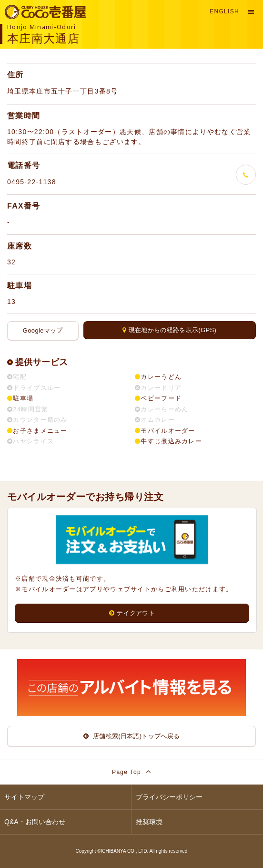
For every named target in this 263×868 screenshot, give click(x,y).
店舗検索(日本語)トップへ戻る (132, 736)
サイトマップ (24, 797)
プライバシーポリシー (169, 797)
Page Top (131, 771)
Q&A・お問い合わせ (35, 822)
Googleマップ (43, 330)
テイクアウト (132, 613)
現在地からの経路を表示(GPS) (169, 330)
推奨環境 (149, 822)
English (224, 11)
